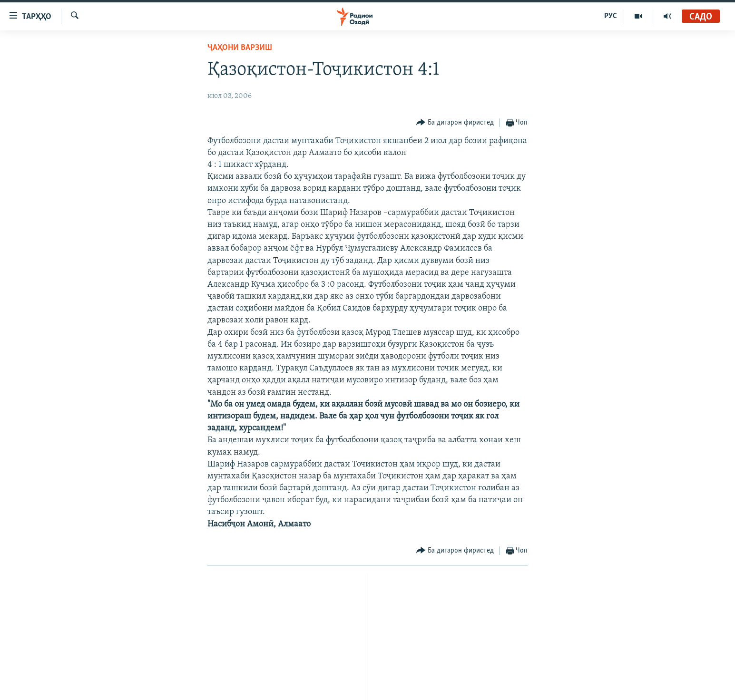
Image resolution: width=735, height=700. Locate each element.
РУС (611, 16)
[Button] (455, 123)
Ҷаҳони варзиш (240, 48)
